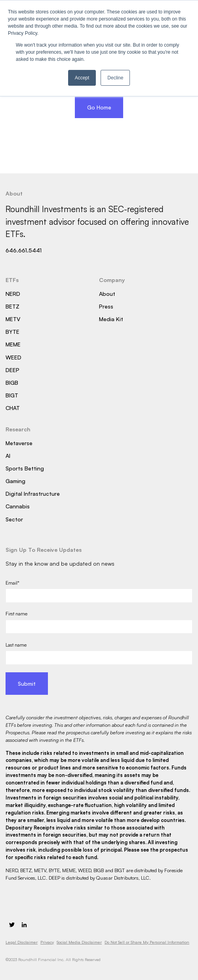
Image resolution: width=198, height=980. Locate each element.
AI (8, 456)
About (107, 294)
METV (13, 319)
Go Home (99, 107)
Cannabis (18, 506)
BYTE (12, 332)
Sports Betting (25, 468)
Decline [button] (115, 78)
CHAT (13, 408)
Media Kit (111, 319)
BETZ (12, 306)
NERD (13, 294)
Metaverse (19, 443)
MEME (13, 344)
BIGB (12, 383)
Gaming (15, 481)
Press (106, 306)
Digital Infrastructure (33, 494)
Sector (14, 519)
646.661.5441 (24, 250)
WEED (13, 357)
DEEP (12, 370)
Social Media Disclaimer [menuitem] (79, 942)
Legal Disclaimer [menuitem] (22, 942)
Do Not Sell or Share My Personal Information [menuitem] (147, 942)
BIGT (12, 395)
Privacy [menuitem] (47, 942)
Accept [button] (82, 78)
